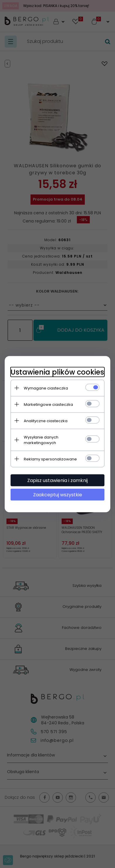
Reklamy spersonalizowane (50, 459)
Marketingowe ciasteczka (48, 404)
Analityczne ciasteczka (46, 421)
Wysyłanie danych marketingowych (41, 440)
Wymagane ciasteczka (46, 388)
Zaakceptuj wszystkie (58, 494)
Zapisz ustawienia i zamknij (58, 480)
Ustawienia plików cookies (57, 372)
